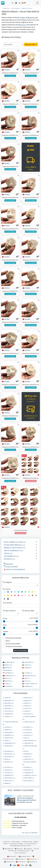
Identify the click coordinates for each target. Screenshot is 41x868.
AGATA (8, 698)
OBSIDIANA (28, 754)
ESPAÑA (28, 668)
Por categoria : (7, 582)
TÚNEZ (8, 684)
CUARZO (8, 716)
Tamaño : (6, 631)
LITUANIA (28, 673)
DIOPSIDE (8, 727)
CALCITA (28, 708)
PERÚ (27, 678)
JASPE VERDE (29, 781)
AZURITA (28, 706)
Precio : (5, 618)
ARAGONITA (9, 706)
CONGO (28, 665)
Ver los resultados (21, 650)
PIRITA (7, 759)
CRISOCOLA (28, 714)
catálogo (6, 8)
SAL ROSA (9, 767)
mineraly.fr (12, 856)
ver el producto (10, 76)
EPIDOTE (8, 730)
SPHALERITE (29, 770)
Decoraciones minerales (14, 545)
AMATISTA (28, 698)
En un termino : (8, 603)
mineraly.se (32, 862)
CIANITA (27, 711)
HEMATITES (9, 738)
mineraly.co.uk (25, 856)
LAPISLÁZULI (29, 743)
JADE (27, 738)
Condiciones (6, 842)
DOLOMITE (28, 727)
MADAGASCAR (30, 676)
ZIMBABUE (29, 686)
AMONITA (28, 700)
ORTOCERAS (9, 756)
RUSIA (27, 681)
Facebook (19, 849)
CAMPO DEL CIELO (30, 775)
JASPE (8, 740)
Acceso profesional (31, 844)
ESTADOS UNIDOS (31, 684)
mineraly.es (32, 859)
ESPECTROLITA (10, 778)
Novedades (8, 564)
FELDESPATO (9, 732)
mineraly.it (20, 859)
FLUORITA (28, 732)
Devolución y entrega (16, 844)
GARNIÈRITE (9, 735)
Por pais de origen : (28, 611)
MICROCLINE (10, 754)
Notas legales (16, 842)
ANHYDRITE (9, 703)
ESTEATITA (28, 730)
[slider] (4, 621)
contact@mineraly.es (23, 851)
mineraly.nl (9, 862)
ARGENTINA (29, 662)
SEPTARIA (28, 767)
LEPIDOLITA (9, 746)
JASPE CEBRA (29, 778)
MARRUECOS (10, 676)
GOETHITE (28, 735)
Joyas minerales (11, 556)
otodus (6, 69)
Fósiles (8, 553)
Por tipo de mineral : (10, 611)
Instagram (28, 849)
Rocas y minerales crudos (15, 542)
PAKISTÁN (9, 681)
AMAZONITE (9, 700)
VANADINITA (9, 775)
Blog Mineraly (8, 849)
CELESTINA (9, 711)
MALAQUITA (9, 751)
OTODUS (28, 756)
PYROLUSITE (29, 759)
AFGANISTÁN (10, 662)
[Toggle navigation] (37, 3)
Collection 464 (31, 44)
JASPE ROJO (9, 781)
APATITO (28, 703)
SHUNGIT (8, 770)
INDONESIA (9, 673)
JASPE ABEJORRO (30, 740)
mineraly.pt (21, 862)
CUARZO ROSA (29, 722)
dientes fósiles (27, 8)
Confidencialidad (27, 842)
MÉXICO (8, 678)
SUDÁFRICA (9, 686)
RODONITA (9, 762)
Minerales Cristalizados (15, 548)
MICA (26, 751)
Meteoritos (9, 559)
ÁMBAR (8, 783)
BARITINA (8, 708)
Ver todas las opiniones (30, 833)
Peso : (5, 625)
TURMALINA (29, 773)
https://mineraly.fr (20, 853)
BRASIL (9, 665)
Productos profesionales (14, 569)
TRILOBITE (9, 773)
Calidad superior (11, 567)
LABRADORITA (10, 743)
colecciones (16, 8)
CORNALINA (9, 714)
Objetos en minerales (13, 551)
